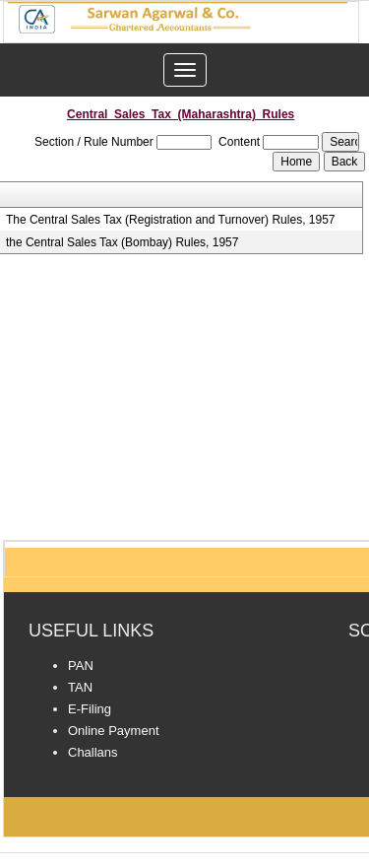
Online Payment (114, 731)
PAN (81, 666)
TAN (80, 687)
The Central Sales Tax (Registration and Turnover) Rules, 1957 (171, 220)
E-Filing (90, 709)
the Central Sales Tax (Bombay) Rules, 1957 (123, 242)
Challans (93, 752)
